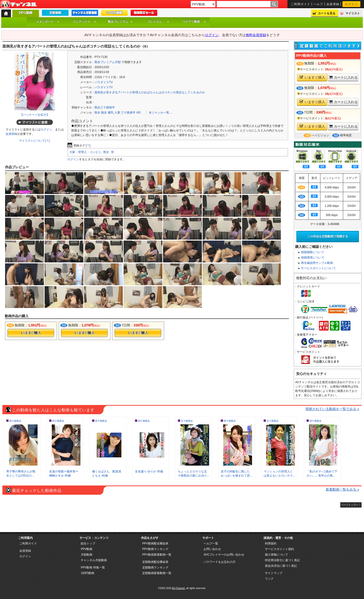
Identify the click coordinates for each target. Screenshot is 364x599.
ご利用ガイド (301, 4)
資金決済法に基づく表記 (281, 566)
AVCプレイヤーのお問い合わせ (224, 555)
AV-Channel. (179, 588)
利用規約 (271, 543)
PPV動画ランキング (155, 549)
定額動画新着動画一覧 (157, 573)
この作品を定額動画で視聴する (328, 236)
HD (138, 113)
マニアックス (84, 22)
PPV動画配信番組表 (155, 543)
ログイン (351, 4)
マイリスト (353, 13)
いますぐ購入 (312, 77)
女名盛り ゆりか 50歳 (149, 471)
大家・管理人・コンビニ (85, 152)
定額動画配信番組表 (155, 562)
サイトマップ (274, 573)
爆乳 (111, 113)
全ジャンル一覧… (160, 113)
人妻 (117, 113)
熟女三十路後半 (105, 107)
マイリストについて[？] (34, 141)
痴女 (104, 113)
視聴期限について (313, 252)
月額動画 (87, 555)
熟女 (97, 113)
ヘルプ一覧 (211, 543)
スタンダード (48, 22)
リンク (269, 579)
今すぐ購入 (31, 333)
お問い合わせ (212, 549)
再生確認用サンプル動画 (317, 263)
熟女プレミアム (120, 22)
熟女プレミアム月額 (108, 62)
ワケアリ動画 (194, 22)
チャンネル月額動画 (94, 560)
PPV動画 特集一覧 (93, 567)
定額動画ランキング (155, 567)
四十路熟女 (15, 421)
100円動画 (87, 573)
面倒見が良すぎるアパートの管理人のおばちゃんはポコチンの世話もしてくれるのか (150, 92)
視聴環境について (313, 258)
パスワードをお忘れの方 (220, 562)
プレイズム (158, 22)
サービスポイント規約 (279, 549)
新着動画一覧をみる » (342, 489)
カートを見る (327, 13)
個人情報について (277, 555)
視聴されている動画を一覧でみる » (332, 409)
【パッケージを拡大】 (35, 115)
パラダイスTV (104, 82)
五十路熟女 (187, 421)
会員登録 (333, 4)
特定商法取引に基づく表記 (282, 560)
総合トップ (88, 543)
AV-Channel (19, 4)
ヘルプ (318, 4)
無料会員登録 (256, 35)
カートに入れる (343, 77)
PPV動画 (87, 549)
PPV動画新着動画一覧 (157, 555)
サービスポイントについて (318, 268)
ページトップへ (350, 505)
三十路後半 (128, 113)
